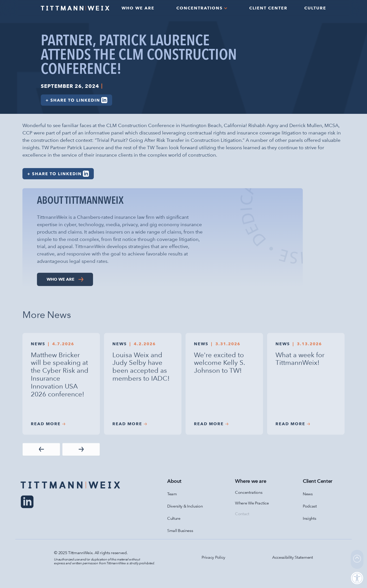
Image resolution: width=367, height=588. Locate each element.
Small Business (180, 531)
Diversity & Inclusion (185, 506)
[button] (202, 8)
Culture (174, 518)
